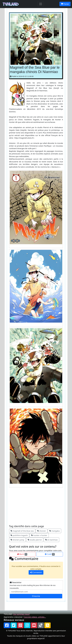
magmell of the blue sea (22, 531)
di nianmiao (51, 540)
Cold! (50, 554)
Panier (65, 4)
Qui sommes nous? (21, 614)
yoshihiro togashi (19, 535)
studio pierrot (35, 540)
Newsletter (16, 582)
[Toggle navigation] (41, 4)
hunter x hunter (39, 535)
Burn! (22, 554)
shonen (42, 531)
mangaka (54, 531)
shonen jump (17, 540)
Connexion (36, 572)
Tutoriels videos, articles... (35, 617)
